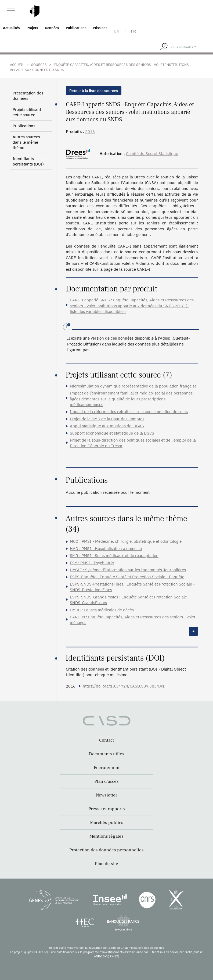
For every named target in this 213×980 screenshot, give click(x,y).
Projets (32, 28)
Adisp (165, 338)
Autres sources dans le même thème (26, 142)
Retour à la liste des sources (94, 91)
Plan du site (107, 864)
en (117, 31)
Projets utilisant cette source (27, 112)
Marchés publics (107, 823)
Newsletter (107, 795)
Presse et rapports (107, 809)
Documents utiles (107, 754)
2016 (90, 131)
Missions (100, 28)
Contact (107, 740)
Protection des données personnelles (107, 850)
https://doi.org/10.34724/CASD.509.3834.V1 (124, 686)
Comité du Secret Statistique (152, 154)
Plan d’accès (107, 781)
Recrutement (107, 768)
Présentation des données (28, 96)
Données (52, 28)
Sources (39, 65)
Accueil (17, 65)
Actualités (11, 28)
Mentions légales (107, 836)
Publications (76, 28)
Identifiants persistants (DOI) (28, 161)
